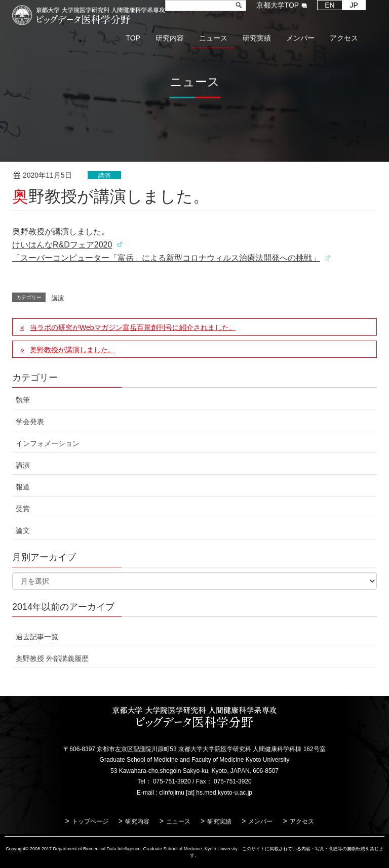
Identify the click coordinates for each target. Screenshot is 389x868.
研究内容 (137, 821)
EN (329, 5)
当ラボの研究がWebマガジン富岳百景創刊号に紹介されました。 (133, 327)
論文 (23, 530)
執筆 (23, 400)
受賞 (23, 509)
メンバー (260, 821)
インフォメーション (48, 443)
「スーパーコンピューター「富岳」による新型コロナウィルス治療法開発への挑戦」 (166, 258)
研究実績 (219, 821)
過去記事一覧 (37, 637)
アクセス (302, 821)
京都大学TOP (278, 5)
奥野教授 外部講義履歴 (52, 658)
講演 (104, 176)
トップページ (90, 821)
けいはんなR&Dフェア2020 (62, 245)
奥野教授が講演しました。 (72, 350)
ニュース (178, 821)
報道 (23, 487)
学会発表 (30, 422)
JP (354, 5)
